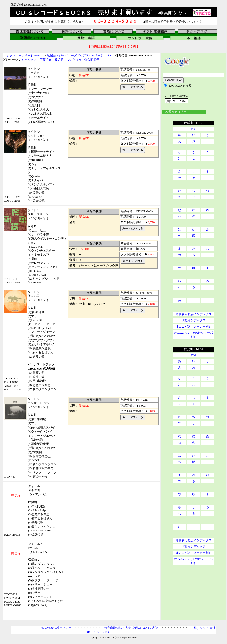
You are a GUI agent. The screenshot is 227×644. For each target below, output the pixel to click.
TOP (193, 129)
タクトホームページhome (23, 55)
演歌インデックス (194, 320)
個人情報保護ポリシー (56, 628)
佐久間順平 (92, 60)
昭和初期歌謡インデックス (194, 314)
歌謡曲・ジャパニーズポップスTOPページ (75, 55)
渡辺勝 (59, 60)
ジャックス (29, 60)
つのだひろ (74, 60)
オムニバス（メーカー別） (194, 326)
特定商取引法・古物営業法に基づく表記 (131, 628)
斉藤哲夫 (46, 60)
